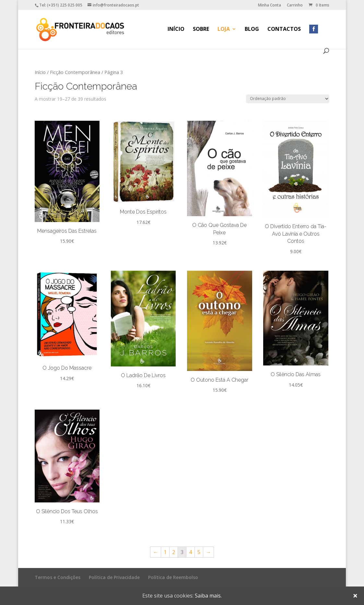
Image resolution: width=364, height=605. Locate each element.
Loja (224, 30)
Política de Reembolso (173, 577)
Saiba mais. (208, 596)
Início (176, 30)
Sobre (201, 30)
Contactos (284, 30)
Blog (252, 30)
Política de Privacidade (114, 577)
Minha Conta (270, 6)
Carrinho (295, 6)
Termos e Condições (58, 577)
